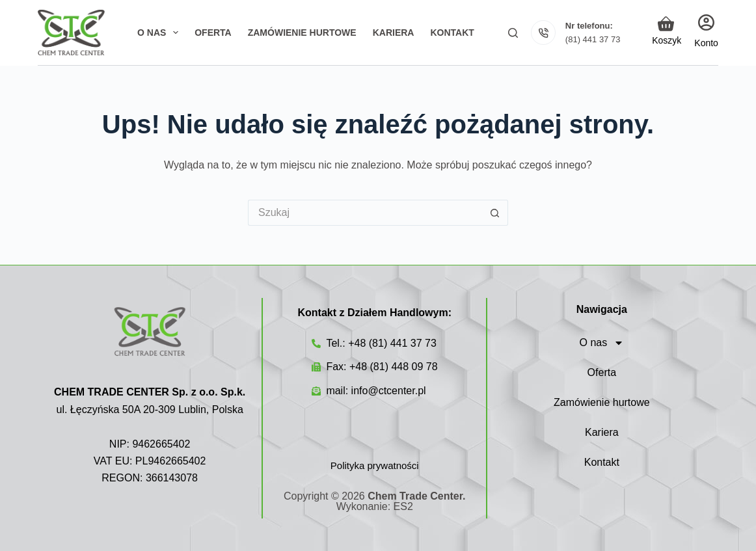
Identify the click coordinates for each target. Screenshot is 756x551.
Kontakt (602, 462)
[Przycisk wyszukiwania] (495, 213)
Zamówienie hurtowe (602, 402)
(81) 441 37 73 (593, 39)
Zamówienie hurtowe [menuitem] (302, 33)
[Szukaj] (513, 33)
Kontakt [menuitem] (452, 33)
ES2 (403, 506)
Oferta (602, 372)
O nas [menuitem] (160, 33)
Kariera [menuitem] (394, 33)
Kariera (602, 432)
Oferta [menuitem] (213, 33)
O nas (602, 343)
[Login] (706, 33)
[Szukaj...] (365, 213)
